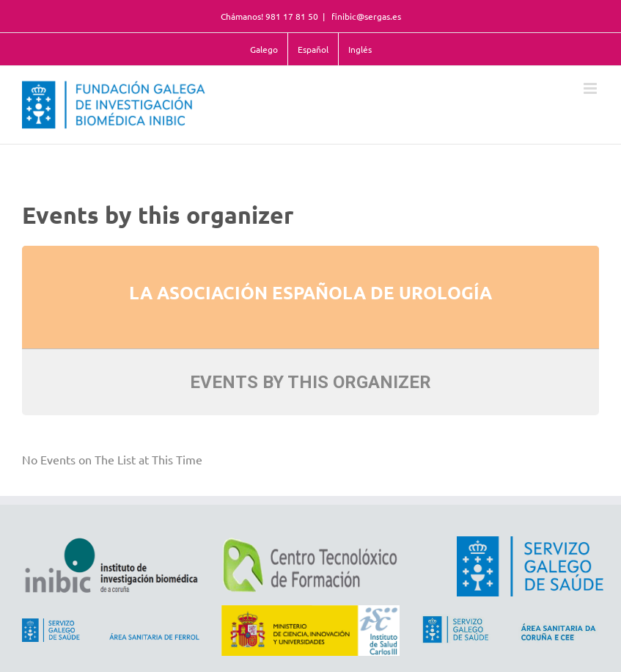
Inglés (360, 49)
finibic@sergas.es (365, 16)
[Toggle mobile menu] (591, 88)
